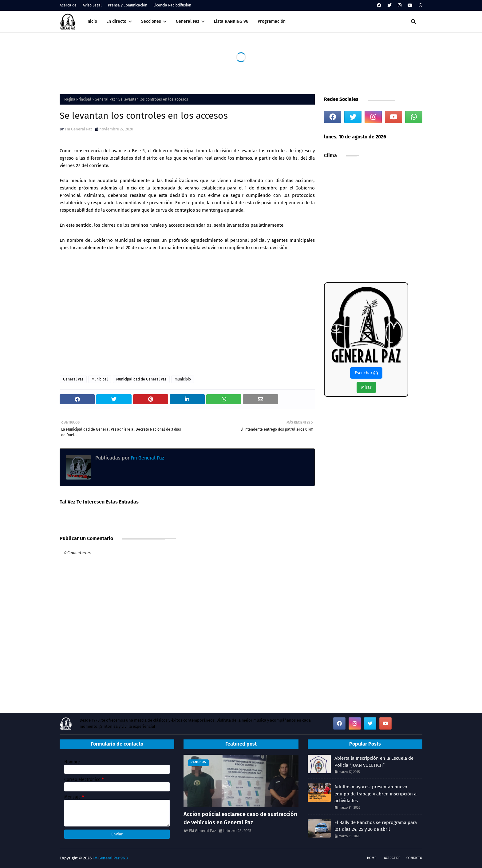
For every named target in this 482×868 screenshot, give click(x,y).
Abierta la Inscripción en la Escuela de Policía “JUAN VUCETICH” (374, 762)
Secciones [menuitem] (151, 21)
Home (372, 858)
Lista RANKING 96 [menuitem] (231, 21)
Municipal (100, 379)
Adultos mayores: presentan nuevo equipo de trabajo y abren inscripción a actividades (375, 794)
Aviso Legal (92, 5)
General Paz (105, 99)
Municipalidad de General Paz (141, 379)
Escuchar (366, 373)
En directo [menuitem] (116, 21)
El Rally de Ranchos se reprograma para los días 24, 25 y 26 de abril (376, 826)
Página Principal (78, 99)
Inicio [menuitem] (92, 21)
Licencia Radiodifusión (172, 5)
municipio (183, 379)
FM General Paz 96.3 (110, 858)
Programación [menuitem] (272, 21)
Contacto (414, 858)
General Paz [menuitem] (188, 21)
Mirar (366, 387)
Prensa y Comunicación (128, 5)
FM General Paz (203, 831)
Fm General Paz (79, 129)
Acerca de (68, 5)
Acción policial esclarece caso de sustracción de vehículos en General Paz (240, 818)
